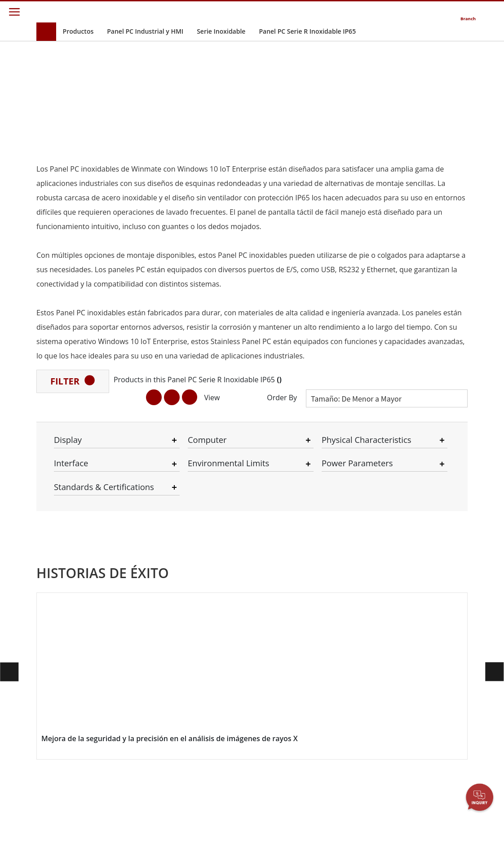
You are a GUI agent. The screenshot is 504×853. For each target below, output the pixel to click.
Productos (78, 31)
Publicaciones (422, 573)
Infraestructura (137, 705)
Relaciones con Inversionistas (208, 552)
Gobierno (129, 762)
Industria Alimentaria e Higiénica (134, 639)
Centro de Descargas (274, 552)
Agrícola (127, 614)
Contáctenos (349, 529)
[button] (240, 479)
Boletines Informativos (420, 552)
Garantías (273, 540)
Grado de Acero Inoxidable (65, 678)
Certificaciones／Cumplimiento (427, 618)
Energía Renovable (141, 738)
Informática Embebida (59, 605)
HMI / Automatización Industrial (137, 599)
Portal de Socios (282, 580)
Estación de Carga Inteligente (141, 791)
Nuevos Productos (429, 540)
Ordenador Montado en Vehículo (60, 585)
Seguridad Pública (141, 663)
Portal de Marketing (287, 588)
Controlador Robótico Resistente (71, 638)
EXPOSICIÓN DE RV (430, 605)
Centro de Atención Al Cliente (287, 568)
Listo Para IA (133, 566)
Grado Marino (63, 626)
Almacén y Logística (143, 688)
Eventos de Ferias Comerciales (428, 585)
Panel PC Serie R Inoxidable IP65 (307, 31)
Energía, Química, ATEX (140, 579)
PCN (409, 564)
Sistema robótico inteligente (139, 717)
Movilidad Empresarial (60, 533)
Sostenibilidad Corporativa (207, 568)
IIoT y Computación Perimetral (143, 676)
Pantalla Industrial (68, 545)
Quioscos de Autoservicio (133, 750)
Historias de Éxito (140, 803)
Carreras (199, 580)
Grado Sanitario (65, 617)
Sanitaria (128, 729)
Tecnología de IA (66, 666)
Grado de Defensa (69, 570)
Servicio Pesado (137, 770)
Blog (409, 646)
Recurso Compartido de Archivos (281, 605)
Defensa (127, 696)
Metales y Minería (140, 779)
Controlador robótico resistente (142, 555)
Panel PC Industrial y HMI (145, 31)
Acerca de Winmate (215, 540)
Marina (125, 655)
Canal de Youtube (428, 597)
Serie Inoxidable (221, 31)
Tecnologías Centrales (420, 634)
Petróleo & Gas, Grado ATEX (65, 654)
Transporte (131, 623)
